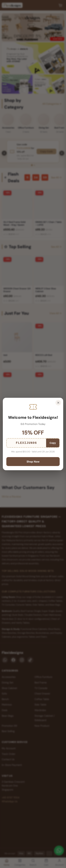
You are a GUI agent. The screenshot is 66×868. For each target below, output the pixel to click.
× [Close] (58, 403)
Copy (53, 443)
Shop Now (33, 462)
